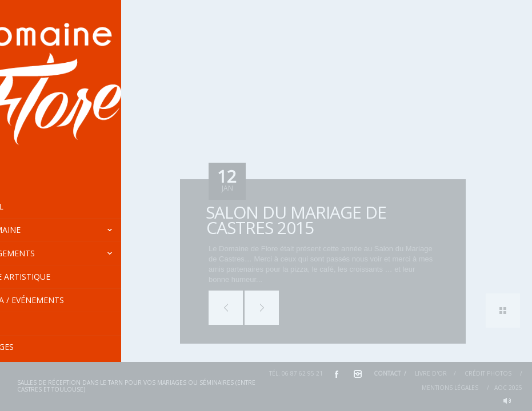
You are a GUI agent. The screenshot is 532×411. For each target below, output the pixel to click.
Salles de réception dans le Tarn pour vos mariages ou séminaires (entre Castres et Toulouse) (136, 386)
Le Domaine (87, 230)
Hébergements (87, 253)
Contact (387, 373)
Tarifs (25, 323)
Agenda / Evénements (81, 300)
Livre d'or (431, 373)
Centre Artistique (51, 277)
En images (33, 347)
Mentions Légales (450, 388)
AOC (501, 388)
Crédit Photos (488, 373)
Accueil (28, 206)
